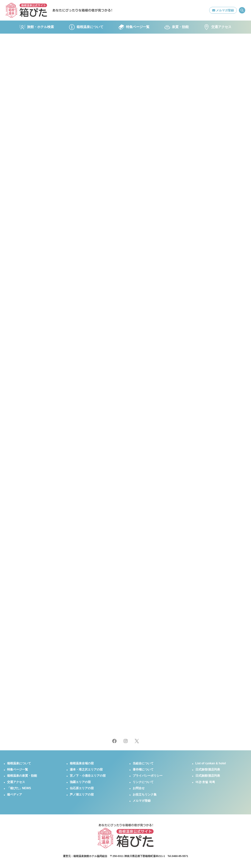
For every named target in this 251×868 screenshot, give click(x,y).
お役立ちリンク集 (145, 794)
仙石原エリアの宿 (82, 788)
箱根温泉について (86, 27)
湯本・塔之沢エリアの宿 (86, 769)
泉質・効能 (177, 27)
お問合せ (139, 788)
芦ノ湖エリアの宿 (82, 794)
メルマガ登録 (223, 10)
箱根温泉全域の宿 (82, 763)
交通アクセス (218, 27)
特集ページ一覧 (134, 27)
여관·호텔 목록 (205, 782)
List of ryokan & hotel (211, 763)
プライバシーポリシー (148, 776)
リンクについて (143, 782)
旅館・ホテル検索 (37, 27)
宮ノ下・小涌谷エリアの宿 (88, 776)
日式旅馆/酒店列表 (208, 769)
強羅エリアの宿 (80, 782)
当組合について (143, 763)
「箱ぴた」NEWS (19, 788)
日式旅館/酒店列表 (208, 776)
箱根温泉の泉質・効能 (22, 776)
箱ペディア (15, 794)
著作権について (143, 769)
